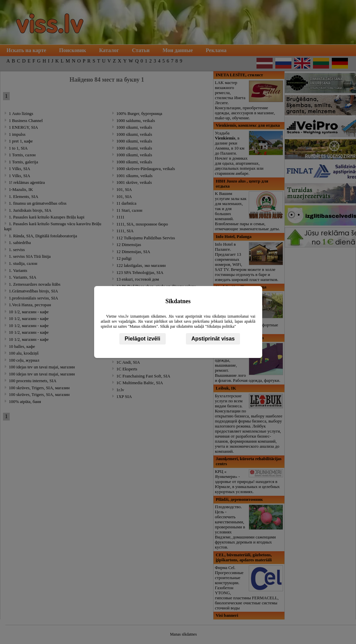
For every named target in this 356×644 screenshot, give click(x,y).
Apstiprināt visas (213, 339)
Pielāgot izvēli (143, 339)
